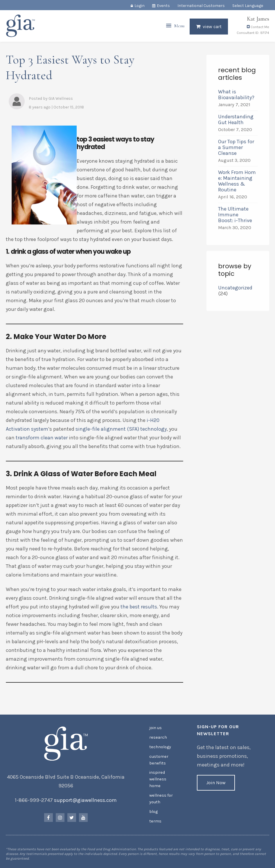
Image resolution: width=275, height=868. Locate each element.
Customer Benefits (159, 759)
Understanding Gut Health (236, 119)
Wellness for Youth (161, 797)
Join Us (156, 728)
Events (163, 6)
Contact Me (258, 28)
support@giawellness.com (85, 800)
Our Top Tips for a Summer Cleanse (236, 147)
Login (140, 6)
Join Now (216, 783)
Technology (160, 746)
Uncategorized (235, 288)
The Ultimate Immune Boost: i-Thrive (236, 215)
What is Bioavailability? (236, 95)
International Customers (201, 6)
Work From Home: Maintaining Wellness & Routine (237, 181)
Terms (155, 818)
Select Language (248, 6)
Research (158, 737)
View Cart (212, 28)
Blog (153, 809)
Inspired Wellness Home (158, 778)
